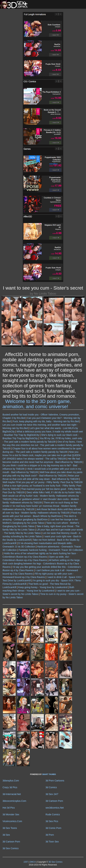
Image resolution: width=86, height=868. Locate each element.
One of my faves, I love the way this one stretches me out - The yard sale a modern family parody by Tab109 (43, 445)
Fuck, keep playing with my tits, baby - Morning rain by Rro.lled (46, 421)
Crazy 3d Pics (10, 787)
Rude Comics (53, 814)
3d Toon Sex (52, 842)
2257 (26, 862)
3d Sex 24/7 (52, 794)
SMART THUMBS (49, 774)
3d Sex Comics (11, 848)
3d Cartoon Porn (54, 801)
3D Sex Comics (55, 862)
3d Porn (50, 835)
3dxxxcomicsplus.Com (14, 801)
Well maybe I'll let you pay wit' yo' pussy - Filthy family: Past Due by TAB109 (42, 482)
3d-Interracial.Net (12, 794)
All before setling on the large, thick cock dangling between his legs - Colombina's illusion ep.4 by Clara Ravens (41, 564)
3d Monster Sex (11, 814)
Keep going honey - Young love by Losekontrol (43, 587)
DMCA (33, 862)
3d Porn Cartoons (55, 781)
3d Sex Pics (52, 821)
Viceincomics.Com (12, 821)
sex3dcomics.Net (55, 808)
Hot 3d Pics (9, 808)
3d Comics (51, 787)
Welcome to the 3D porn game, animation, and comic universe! (37, 404)
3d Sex (6, 835)
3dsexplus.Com (11, 781)
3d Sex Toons (10, 828)
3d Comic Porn (53, 828)
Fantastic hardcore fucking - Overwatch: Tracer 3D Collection (51, 550)
